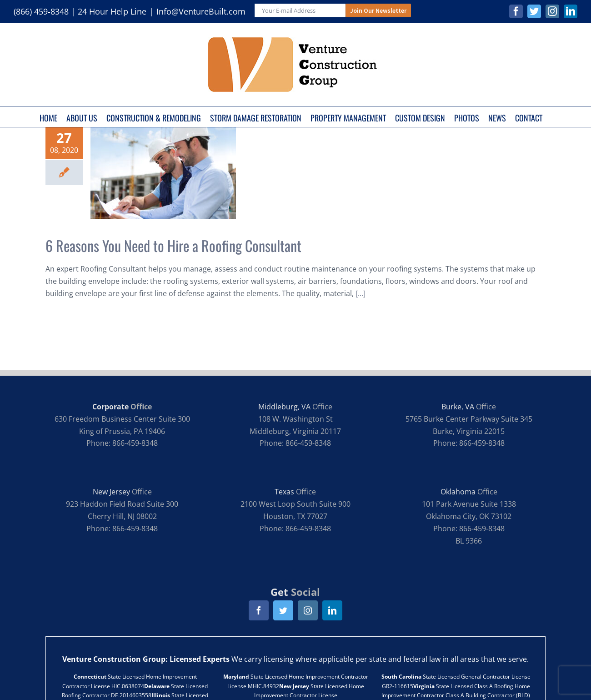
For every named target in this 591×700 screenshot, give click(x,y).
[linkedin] (332, 610)
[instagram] (308, 610)
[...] (361, 293)
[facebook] (259, 610)
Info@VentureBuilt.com (201, 11)
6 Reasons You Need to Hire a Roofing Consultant (173, 245)
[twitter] (283, 610)
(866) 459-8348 (41, 11)
